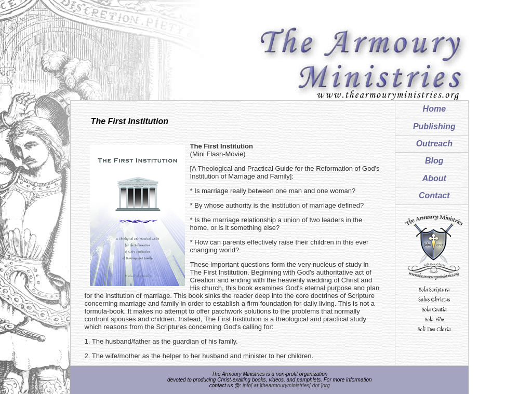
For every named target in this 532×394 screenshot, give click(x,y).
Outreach (434, 144)
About (434, 178)
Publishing (434, 126)
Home (434, 109)
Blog (434, 161)
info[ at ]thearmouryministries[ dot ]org (286, 385)
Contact (434, 195)
